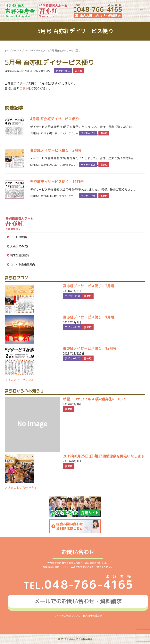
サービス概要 (19, 237)
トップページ (12, 50)
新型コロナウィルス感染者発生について (95, 399)
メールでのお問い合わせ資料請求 (78, 601)
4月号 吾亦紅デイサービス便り (54, 119)
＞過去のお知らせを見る (21, 488)
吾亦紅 (79, 71)
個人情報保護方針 (92, 615)
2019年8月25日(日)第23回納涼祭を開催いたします (104, 456)
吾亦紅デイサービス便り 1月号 (89, 317)
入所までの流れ (20, 246)
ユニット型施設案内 (23, 264)
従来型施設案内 (20, 255)
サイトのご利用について (67, 615)
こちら (24, 88)
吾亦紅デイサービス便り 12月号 (90, 348)
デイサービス (38, 50)
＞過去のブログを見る (19, 380)
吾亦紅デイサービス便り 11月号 (57, 182)
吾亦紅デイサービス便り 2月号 (56, 150)
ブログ (25, 50)
